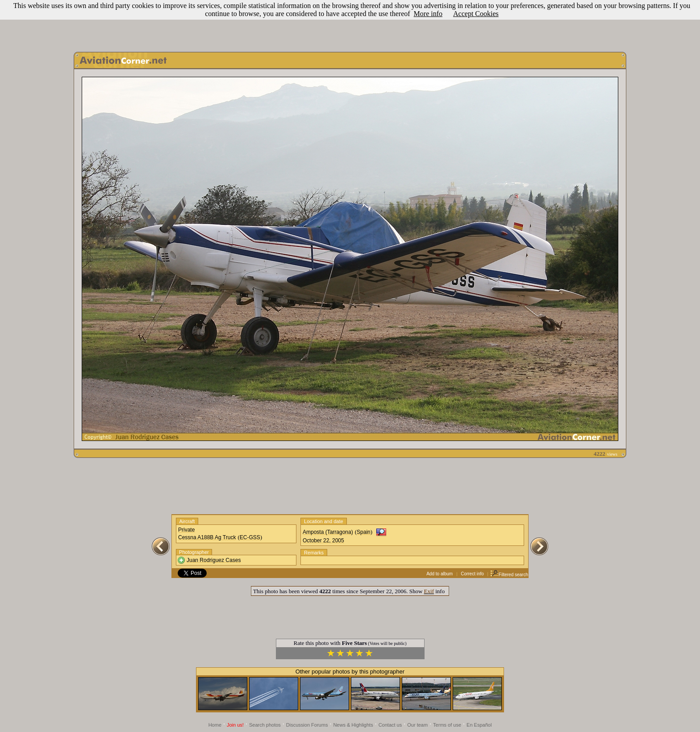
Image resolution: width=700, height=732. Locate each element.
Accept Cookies (476, 14)
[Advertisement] (350, 24)
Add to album (440, 574)
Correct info (472, 574)
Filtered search (509, 575)
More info (428, 14)
